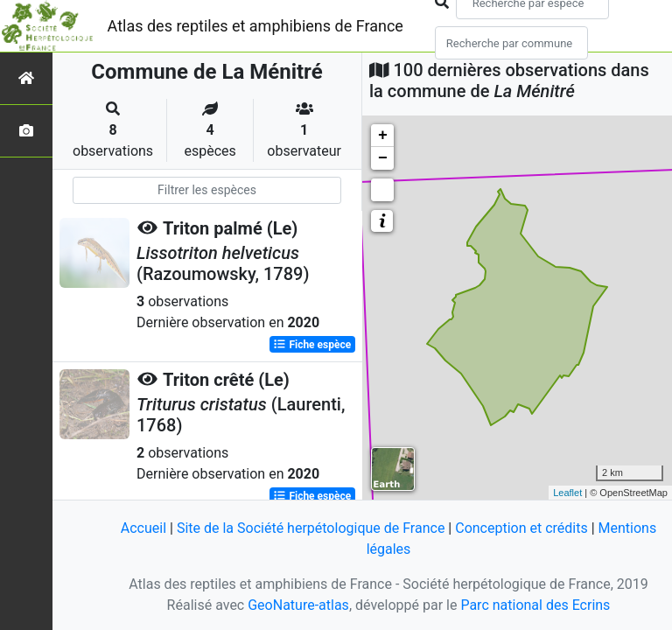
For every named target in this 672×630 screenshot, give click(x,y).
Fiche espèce (312, 345)
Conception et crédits (521, 528)
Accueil (143, 528)
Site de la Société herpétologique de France (311, 528)
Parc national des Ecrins (535, 605)
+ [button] (383, 136)
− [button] (383, 158)
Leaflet (567, 493)
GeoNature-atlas (298, 605)
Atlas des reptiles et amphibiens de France (255, 26)
